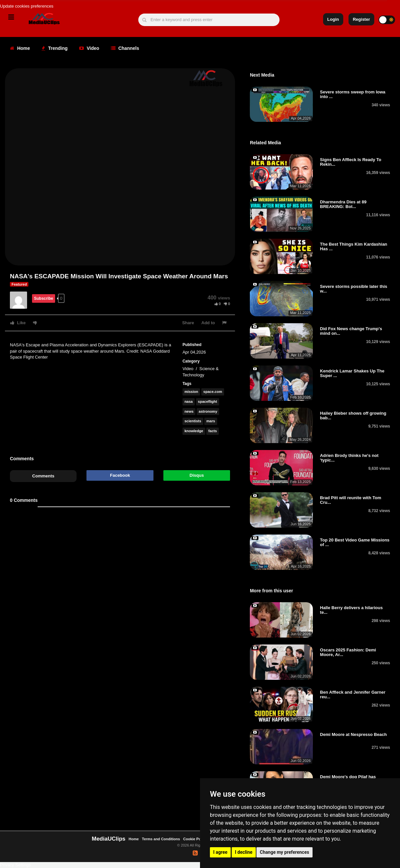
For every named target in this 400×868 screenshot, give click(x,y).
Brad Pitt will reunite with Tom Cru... (351, 500)
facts (213, 431)
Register (361, 19)
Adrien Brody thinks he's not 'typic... (349, 458)
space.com (213, 392)
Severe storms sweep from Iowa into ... (353, 94)
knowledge (194, 431)
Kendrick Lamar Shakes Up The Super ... (352, 373)
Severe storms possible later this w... (354, 289)
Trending (55, 48)
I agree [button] (220, 852)
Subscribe (44, 298)
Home (20, 48)
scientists (193, 421)
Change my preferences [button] (284, 852)
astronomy (208, 411)
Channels (125, 48)
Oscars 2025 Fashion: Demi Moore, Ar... (348, 652)
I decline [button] (244, 852)
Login (333, 19)
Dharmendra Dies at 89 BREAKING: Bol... (343, 204)
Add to (208, 323)
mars (211, 421)
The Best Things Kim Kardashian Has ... (354, 246)
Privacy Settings (15, 865)
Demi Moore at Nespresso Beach (353, 734)
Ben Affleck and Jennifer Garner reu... (353, 694)
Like (18, 323)
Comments (43, 476)
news (189, 411)
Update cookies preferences (27, 6)
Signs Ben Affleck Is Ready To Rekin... (351, 162)
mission (191, 392)
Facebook (120, 475)
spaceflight (208, 401)
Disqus (197, 475)
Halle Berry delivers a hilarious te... (351, 610)
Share (188, 323)
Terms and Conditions (161, 839)
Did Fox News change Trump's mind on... (351, 331)
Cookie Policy (196, 839)
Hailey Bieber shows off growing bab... (353, 416)
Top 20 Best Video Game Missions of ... (355, 542)
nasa (189, 401)
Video (89, 48)
